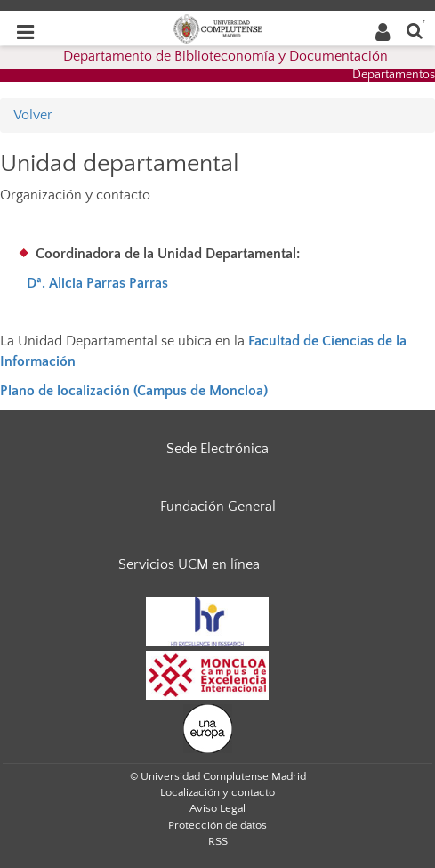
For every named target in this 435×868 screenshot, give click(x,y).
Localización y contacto (217, 792)
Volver (33, 115)
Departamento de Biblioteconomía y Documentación (226, 56)
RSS (218, 841)
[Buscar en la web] (415, 30)
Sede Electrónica (217, 449)
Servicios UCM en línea (189, 564)
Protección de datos (217, 825)
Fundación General (218, 507)
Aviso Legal (217, 808)
